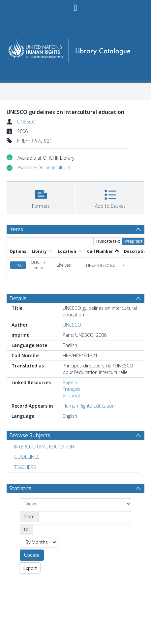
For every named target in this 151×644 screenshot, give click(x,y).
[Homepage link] (76, 49)
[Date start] (85, 517)
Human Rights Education (89, 406)
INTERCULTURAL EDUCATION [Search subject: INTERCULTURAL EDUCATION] (44, 447)
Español (71, 396)
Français (71, 389)
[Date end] (82, 529)
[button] (44, 168)
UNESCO (26, 122)
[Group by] (75, 504)
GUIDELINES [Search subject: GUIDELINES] (27, 457)
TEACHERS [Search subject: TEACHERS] (25, 467)
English (70, 382)
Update (32, 555)
